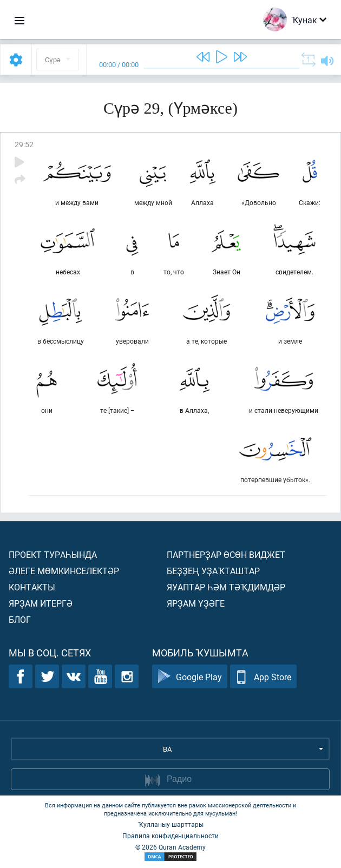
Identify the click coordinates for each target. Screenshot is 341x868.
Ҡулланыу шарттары (171, 824)
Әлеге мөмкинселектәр (64, 571)
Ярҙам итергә (41, 603)
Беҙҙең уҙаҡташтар (213, 571)
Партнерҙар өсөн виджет (226, 554)
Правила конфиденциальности (170, 836)
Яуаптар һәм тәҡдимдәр (226, 587)
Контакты (32, 587)
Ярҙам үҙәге (196, 603)
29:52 (24, 144)
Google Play (190, 677)
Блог (20, 619)
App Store (263, 677)
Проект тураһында (53, 554)
